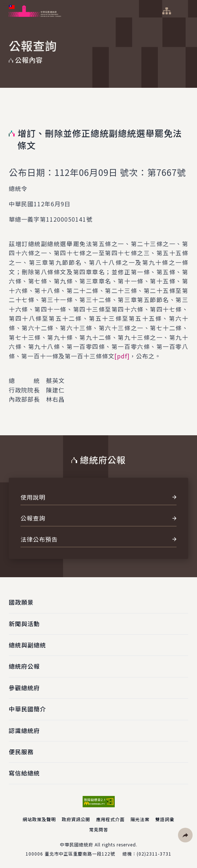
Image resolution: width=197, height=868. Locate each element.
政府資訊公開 (76, 819)
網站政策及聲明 (39, 819)
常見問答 (99, 829)
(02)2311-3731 (154, 854)
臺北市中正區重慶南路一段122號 (80, 854)
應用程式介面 (110, 819)
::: (5, 4)
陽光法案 (140, 819)
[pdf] (122, 356)
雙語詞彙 (165, 819)
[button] (185, 835)
